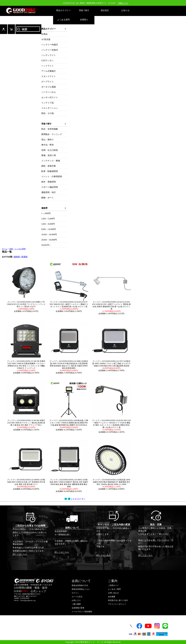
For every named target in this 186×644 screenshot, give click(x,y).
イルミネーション (50, 108)
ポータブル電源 (49, 87)
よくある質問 (63, 20)
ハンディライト (49, 55)
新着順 (24, 257)
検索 (28, 29)
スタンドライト (49, 76)
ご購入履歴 (76, 604)
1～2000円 (46, 213)
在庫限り (84, 20)
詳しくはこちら (20, 554)
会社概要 (112, 597)
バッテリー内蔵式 (50, 45)
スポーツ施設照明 (50, 187)
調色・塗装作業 (49, 166)
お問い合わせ (113, 593)
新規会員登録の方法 (80, 585)
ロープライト (48, 82)
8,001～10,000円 (49, 229)
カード (11, 29)
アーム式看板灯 (49, 71)
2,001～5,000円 (48, 219)
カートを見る (77, 597)
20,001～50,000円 (49, 240)
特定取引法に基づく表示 (118, 600)
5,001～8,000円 (48, 224)
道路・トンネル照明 (17, 249)
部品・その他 (48, 113)
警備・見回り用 (49, 155)
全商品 (44, 34)
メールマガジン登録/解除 (82, 612)
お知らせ (125, 10)
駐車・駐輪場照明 (50, 171)
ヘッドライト (48, 66)
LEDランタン (47, 60)
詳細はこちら (123, 3)
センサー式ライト (50, 97)
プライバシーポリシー (117, 604)
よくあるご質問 (114, 589)
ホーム (5, 249)
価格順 (17, 257)
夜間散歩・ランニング (52, 134)
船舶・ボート (48, 198)
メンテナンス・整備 (51, 161)
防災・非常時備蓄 (50, 129)
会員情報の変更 (78, 608)
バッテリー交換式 (50, 50)
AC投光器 (46, 39)
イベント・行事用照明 (52, 177)
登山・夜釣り (48, 140)
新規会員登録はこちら (81, 589)
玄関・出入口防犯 (50, 150)
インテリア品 (48, 103)
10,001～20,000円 (49, 234)
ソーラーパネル (49, 92)
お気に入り (76, 600)
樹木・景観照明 (49, 182)
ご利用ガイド (113, 585)
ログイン (4, 29)
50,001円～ (46, 245)
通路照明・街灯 (49, 192)
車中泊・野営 (48, 145)
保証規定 (105, 10)
